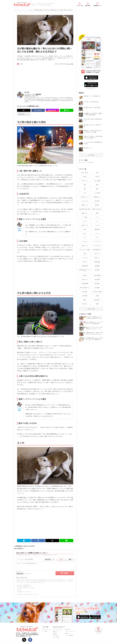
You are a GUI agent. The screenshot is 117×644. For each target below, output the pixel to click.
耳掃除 (97, 304)
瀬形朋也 (38, 94)
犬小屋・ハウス (85, 225)
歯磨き (85, 300)
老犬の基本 (97, 270)
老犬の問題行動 (85, 284)
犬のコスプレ (97, 254)
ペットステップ (85, 258)
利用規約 (55, 633)
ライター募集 (56, 637)
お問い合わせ (56, 635)
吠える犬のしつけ (85, 197)
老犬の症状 (85, 292)
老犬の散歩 (97, 284)
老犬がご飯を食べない (85, 288)
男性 (70, 559)
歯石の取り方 (97, 300)
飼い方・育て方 (85, 173)
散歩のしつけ (85, 205)
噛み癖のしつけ (97, 197)
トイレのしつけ (85, 201)
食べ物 (85, 177)
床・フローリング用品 (85, 250)
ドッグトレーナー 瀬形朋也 (19, 229)
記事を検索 (88, 6)
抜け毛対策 (85, 296)
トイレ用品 (85, 217)
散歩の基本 (97, 201)
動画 (97, 189)
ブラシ (97, 238)
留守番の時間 (85, 266)
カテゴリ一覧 (80, 6)
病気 (85, 185)
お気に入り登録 (70, 64)
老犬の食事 (97, 280)
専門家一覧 (68, 629)
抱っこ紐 (85, 262)
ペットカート (85, 242)
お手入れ (97, 177)
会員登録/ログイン (98, 6)
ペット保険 (45, 631)
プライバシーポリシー (70, 631)
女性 (61, 559)
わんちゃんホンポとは (58, 629)
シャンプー (97, 233)
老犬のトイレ (85, 280)
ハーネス (97, 225)
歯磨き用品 (97, 229)
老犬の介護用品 (97, 276)
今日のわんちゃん (46, 629)
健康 (97, 185)
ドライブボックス (97, 246)
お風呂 (97, 296)
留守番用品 (97, 266)
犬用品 (97, 213)
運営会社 (67, 633)
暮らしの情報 (97, 181)
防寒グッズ (97, 258)
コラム (85, 193)
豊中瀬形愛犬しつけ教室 (30, 96)
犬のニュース (85, 181)
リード (85, 238)
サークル (85, 221)
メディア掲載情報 (69, 635)
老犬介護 (85, 276)
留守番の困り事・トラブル (85, 271)
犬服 (85, 254)
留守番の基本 (97, 262)
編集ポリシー (56, 631)
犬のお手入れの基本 (97, 292)
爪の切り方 (85, 304)
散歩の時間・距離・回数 (85, 209)
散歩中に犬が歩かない (97, 209)
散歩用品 (97, 205)
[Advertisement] (31, 77)
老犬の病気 (97, 288)
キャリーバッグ (97, 242)
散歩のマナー (85, 213)
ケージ (97, 217)
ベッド (97, 221)
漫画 (85, 189)
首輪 (85, 229)
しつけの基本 (97, 193)
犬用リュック (85, 246)
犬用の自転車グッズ (97, 250)
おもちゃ (85, 233)
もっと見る (91, 155)
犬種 (97, 173)
